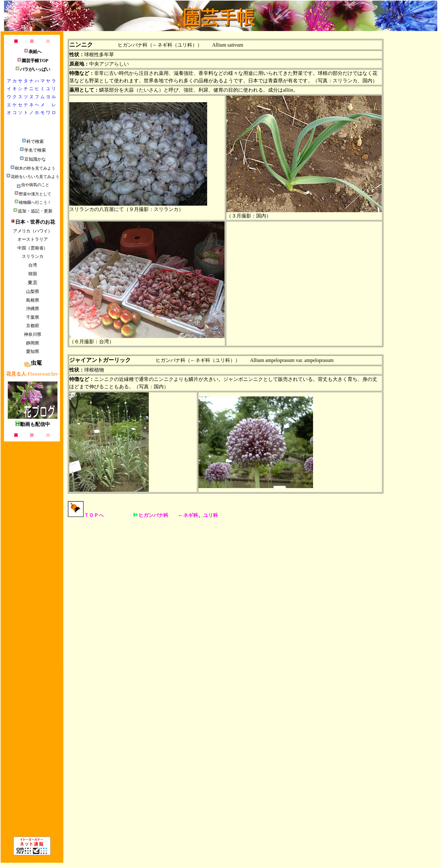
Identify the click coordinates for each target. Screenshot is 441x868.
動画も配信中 (33, 424)
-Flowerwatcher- (33, 374)
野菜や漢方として (33, 194)
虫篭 (33, 363)
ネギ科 (191, 515)
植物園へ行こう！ (33, 202)
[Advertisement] (415, 127)
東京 (33, 283)
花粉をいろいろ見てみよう (33, 177)
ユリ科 (211, 515)
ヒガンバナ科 (151, 515)
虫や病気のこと (33, 185)
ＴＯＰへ (86, 515)
